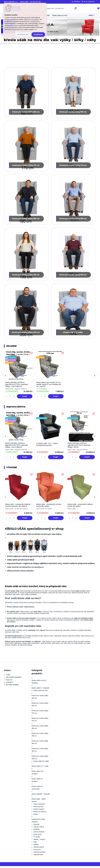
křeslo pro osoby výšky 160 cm (26, 112)
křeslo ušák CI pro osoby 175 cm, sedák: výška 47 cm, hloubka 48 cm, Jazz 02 (49, 386)
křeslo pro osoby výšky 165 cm (73, 112)
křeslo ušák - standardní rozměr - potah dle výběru (49, 507)
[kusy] (10, 398)
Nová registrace (89, 2)
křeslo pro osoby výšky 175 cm (73, 166)
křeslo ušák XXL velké (73, 334)
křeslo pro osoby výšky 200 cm (26, 334)
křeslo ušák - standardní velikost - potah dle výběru (81, 507)
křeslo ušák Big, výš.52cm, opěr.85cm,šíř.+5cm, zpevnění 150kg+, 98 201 (79, 447)
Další (91, 15)
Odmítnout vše (23, 34)
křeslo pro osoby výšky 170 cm (26, 166)
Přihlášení (77, 2)
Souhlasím (38, 35)
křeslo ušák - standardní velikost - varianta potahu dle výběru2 (18, 507)
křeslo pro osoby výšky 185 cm (73, 220)
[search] (76, 9)
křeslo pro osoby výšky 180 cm (26, 220)
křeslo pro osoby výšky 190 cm (26, 276)
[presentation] (5, 378)
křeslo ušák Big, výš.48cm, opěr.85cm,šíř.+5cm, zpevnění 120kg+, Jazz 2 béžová (17, 386)
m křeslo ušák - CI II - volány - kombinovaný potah (48, 446)
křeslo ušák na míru (60, 15)
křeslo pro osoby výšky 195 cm (73, 276)
